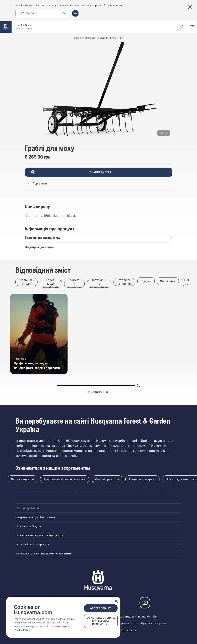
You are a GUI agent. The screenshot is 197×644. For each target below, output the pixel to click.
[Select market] (42, 13)
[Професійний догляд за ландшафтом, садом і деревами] (39, 334)
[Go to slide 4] (88, 491)
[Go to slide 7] (151, 491)
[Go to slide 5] (109, 491)
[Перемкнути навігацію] (192, 27)
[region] (63, 617)
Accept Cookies (101, 608)
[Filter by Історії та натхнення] (124, 282)
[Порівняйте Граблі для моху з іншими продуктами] (37, 184)
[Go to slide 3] (67, 491)
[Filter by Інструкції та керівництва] (99, 284)
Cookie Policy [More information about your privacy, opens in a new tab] (22, 630)
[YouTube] (145, 603)
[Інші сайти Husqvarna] (98, 544)
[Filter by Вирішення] (168, 281)
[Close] (116, 601)
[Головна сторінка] (6, 27)
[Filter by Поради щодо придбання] (51, 284)
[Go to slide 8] (172, 491)
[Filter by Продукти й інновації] (74, 284)
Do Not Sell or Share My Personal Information (101, 621)
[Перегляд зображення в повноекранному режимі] (99, 89)
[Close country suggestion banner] (190, 7)
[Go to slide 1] (25, 491)
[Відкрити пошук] (182, 27)
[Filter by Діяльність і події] (26, 282)
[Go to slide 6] (130, 491)
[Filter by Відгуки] (146, 281)
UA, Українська (23, 29)
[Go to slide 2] (46, 491)
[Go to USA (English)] (75, 13)
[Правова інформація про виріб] (98, 535)
